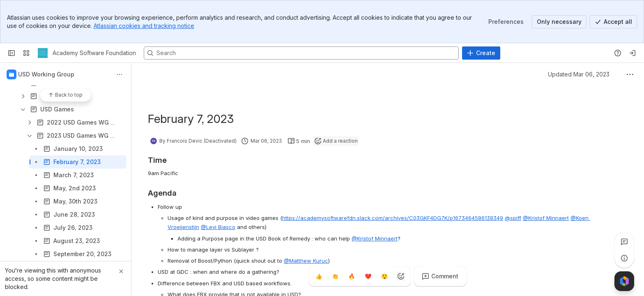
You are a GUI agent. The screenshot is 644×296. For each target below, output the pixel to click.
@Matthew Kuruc (306, 261)
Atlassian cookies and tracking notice (144, 26)
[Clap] (335, 276)
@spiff (513, 218)
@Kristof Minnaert (546, 218)
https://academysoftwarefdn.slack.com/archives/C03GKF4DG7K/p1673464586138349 (393, 218)
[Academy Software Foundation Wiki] (43, 53)
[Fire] (352, 276)
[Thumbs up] (319, 276)
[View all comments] (624, 242)
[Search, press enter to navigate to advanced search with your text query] (301, 53)
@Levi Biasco (218, 227)
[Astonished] (384, 276)
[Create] (481, 53)
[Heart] (368, 276)
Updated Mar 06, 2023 (579, 74)
